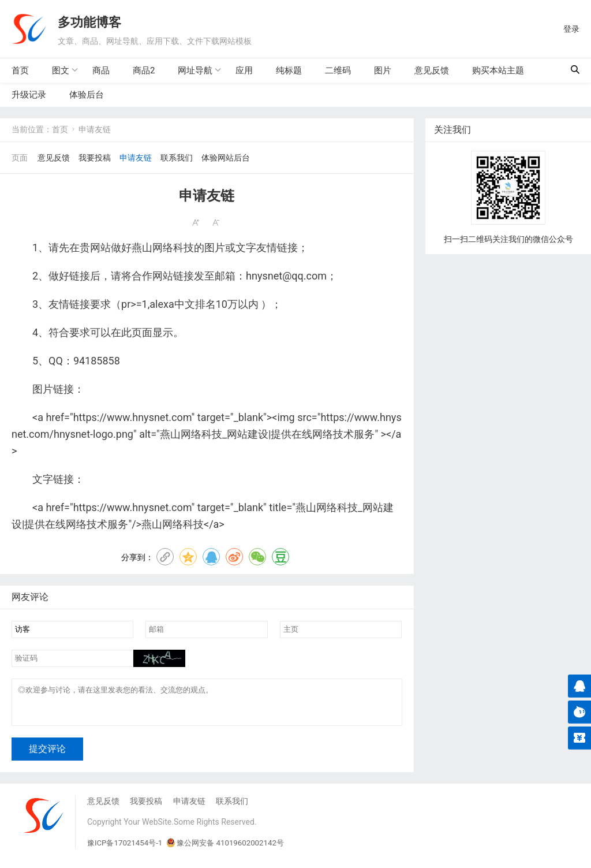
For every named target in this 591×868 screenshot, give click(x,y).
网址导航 (195, 70)
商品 (101, 70)
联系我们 (177, 158)
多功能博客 (89, 21)
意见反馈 (432, 70)
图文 (61, 70)
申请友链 (136, 158)
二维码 (338, 70)
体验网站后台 (226, 158)
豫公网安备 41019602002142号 (233, 850)
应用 (244, 70)
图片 (383, 70)
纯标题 (289, 70)
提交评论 (47, 756)
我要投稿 (95, 158)
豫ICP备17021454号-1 (127, 850)
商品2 (144, 70)
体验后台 (87, 95)
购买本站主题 (498, 70)
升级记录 (29, 95)
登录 (571, 29)
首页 (20, 70)
